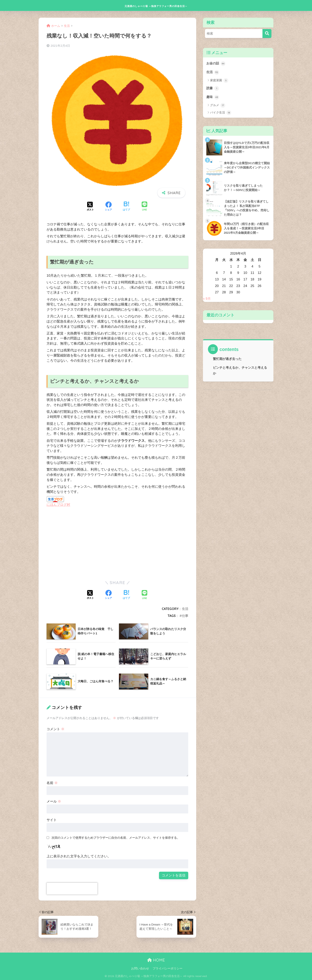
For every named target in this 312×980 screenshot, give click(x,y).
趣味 (213, 98)
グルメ (218, 106)
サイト (52, 820)
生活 (185, 609)
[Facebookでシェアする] (108, 207)
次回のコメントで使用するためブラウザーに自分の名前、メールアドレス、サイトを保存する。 (116, 838)
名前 (52, 783)
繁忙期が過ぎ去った (227, 360)
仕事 (185, 616)
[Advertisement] (80, 543)
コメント (56, 729)
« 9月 (207, 300)
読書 (213, 89)
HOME (156, 960)
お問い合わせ (140, 968)
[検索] (267, 33)
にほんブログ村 (58, 505)
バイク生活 (221, 113)
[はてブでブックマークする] (126, 207)
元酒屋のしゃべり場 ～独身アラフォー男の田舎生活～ (156, 5)
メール (54, 801)
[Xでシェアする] (90, 207)
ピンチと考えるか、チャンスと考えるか (240, 372)
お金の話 (216, 64)
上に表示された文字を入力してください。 (79, 856)
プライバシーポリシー (168, 968)
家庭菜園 (219, 81)
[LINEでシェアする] (144, 207)
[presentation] (72, 889)
